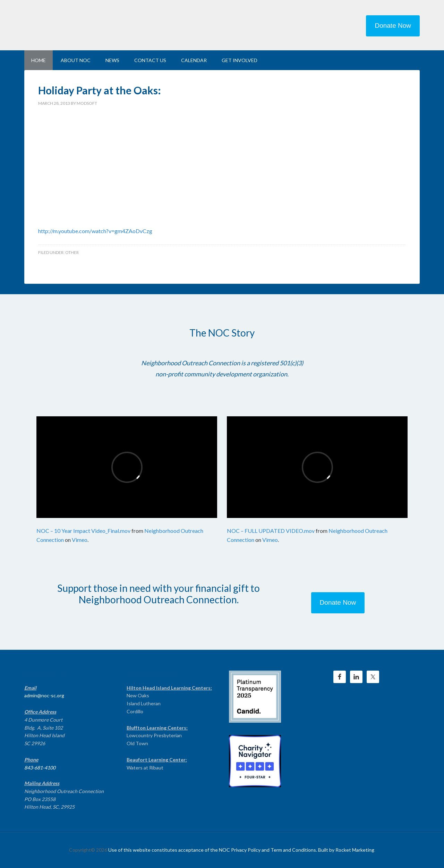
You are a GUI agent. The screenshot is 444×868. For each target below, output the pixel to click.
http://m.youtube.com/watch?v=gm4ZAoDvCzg (95, 231)
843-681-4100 (40, 768)
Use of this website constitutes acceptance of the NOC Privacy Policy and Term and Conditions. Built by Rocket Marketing (241, 850)
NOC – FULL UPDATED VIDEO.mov (271, 531)
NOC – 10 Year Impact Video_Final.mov (83, 531)
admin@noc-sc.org (44, 695)
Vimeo (80, 540)
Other (72, 252)
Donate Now (393, 25)
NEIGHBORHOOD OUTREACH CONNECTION (83, 24)
